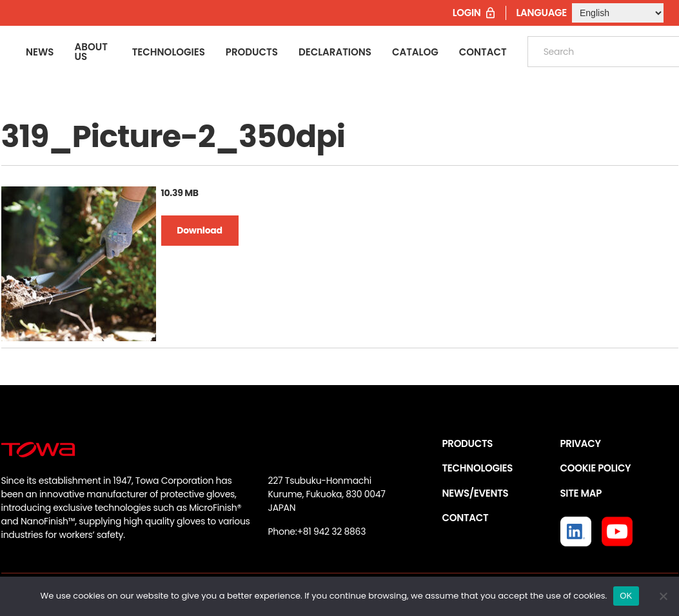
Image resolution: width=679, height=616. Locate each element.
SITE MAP (581, 493)
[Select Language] (618, 13)
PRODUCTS (468, 443)
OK (626, 596)
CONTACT (466, 518)
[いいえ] (663, 596)
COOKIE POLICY (596, 468)
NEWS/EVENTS (476, 493)
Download (199, 230)
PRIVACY (581, 443)
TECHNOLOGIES (478, 468)
